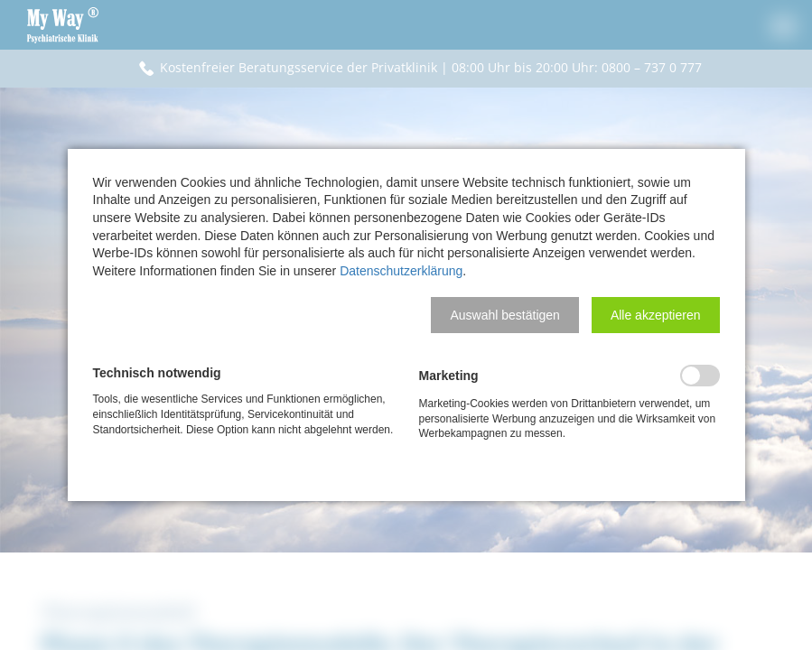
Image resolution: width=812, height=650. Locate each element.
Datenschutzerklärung (401, 271)
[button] (504, 315)
